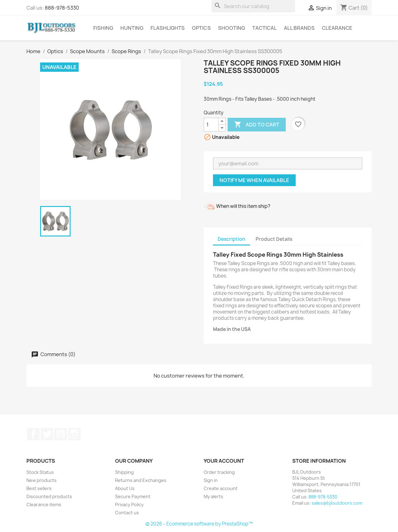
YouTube (61, 434)
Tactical (264, 28)
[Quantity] (211, 125)
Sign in (211, 480)
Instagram (74, 434)
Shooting (231, 28)
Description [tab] (231, 239)
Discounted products (49, 496)
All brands (299, 28)
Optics (201, 28)
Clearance (337, 28)
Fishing (103, 28)
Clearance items (44, 504)
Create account (221, 488)
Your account (224, 461)
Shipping (124, 472)
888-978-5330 (62, 8)
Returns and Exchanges (141, 480)
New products (42, 480)
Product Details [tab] (274, 239)
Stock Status (40, 472)
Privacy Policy (129, 504)
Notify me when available (254, 180)
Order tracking (219, 472)
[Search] (253, 6)
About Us (125, 488)
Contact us (127, 513)
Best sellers (39, 488)
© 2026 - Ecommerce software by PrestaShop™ (199, 524)
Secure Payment (133, 496)
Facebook (33, 434)
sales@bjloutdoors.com (337, 503)
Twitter (47, 434)
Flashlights (168, 28)
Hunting (132, 28)
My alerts (213, 496)
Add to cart (257, 125)
